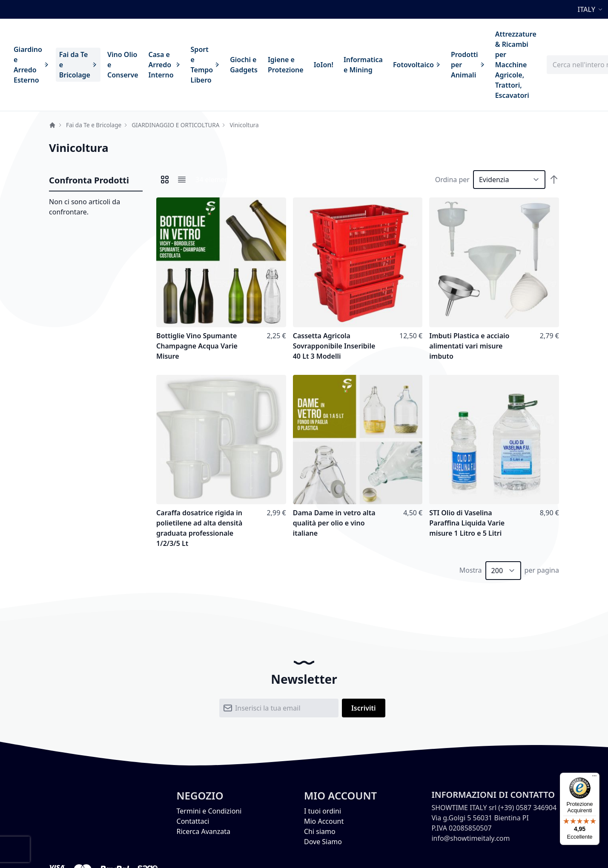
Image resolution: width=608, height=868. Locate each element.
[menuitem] (31, 65)
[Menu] (594, 778)
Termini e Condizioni (209, 811)
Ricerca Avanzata (204, 831)
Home (52, 125)
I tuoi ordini (323, 811)
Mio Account (324, 821)
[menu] (275, 65)
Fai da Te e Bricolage (94, 125)
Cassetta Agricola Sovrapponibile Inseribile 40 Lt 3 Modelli (334, 346)
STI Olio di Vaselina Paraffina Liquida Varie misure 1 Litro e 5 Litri (467, 523)
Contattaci (193, 821)
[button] (591, 9)
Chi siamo (320, 831)
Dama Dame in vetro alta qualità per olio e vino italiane (334, 523)
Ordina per (452, 180)
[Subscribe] (364, 708)
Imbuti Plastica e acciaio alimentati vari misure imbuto (469, 346)
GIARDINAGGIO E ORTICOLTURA (175, 125)
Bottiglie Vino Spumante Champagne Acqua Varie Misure (197, 346)
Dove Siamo (323, 842)
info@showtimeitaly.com (470, 838)
